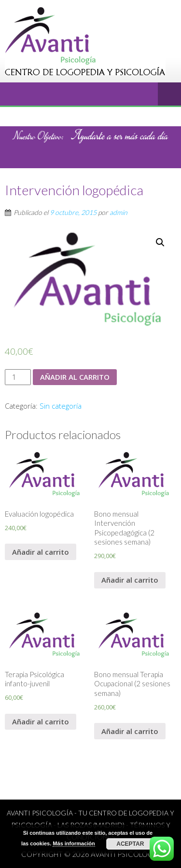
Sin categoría (61, 406)
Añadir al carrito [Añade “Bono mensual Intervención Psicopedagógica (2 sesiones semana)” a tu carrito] (130, 580)
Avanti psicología (125, 854)
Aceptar (130, 844)
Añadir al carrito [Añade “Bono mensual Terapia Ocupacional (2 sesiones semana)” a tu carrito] (130, 731)
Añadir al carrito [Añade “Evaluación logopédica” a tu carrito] (41, 552)
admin (118, 212)
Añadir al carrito (75, 377)
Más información (74, 843)
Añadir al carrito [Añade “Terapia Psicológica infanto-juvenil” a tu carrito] (41, 721)
